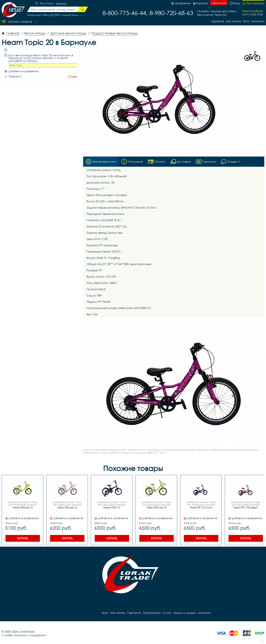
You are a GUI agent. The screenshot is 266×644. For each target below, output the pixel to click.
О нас (167, 613)
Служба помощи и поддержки (24, 635)
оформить (219, 3)
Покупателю (152, 613)
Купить (23, 538)
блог (246, 21)
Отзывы (72, 76)
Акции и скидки (185, 613)
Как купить (234, 21)
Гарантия (218, 21)
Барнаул (61, 4)
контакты (258, 21)
